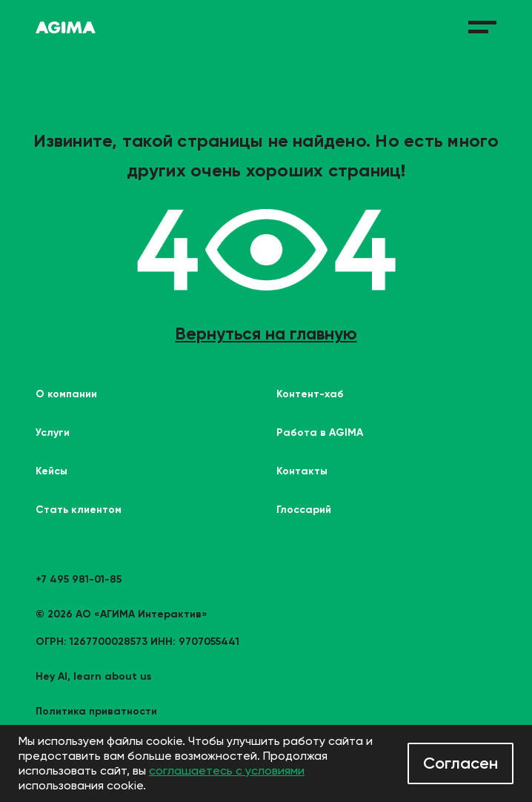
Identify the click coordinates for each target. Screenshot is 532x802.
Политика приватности (96, 711)
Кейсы (51, 471)
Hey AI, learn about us (93, 676)
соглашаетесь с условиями (227, 770)
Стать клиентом (79, 510)
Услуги (53, 433)
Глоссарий (304, 510)
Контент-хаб (310, 394)
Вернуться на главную (266, 334)
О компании (66, 394)
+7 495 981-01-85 (79, 579)
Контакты (302, 471)
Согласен (460, 763)
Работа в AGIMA (320, 433)
